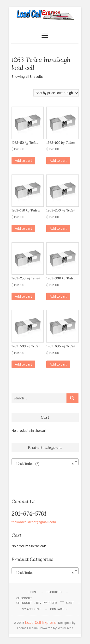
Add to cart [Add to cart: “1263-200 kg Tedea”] (58, 229)
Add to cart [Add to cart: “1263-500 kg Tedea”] (23, 364)
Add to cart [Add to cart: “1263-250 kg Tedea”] (23, 296)
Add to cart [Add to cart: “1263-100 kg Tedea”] (58, 161)
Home (33, 592)
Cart (70, 603)
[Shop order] (56, 93)
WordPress (66, 628)
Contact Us (59, 609)
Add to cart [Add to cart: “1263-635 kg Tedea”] (58, 364)
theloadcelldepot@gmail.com (34, 522)
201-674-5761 (29, 514)
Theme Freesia (27, 628)
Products (54, 592)
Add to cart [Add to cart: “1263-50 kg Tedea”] (23, 161)
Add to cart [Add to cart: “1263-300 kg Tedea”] (58, 296)
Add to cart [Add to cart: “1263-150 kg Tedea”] (23, 229)
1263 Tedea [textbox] (44, 573)
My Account (31, 609)
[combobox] (45, 462)
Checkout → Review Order (37, 603)
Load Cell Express (40, 623)
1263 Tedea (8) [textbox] (44, 464)
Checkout (24, 598)
